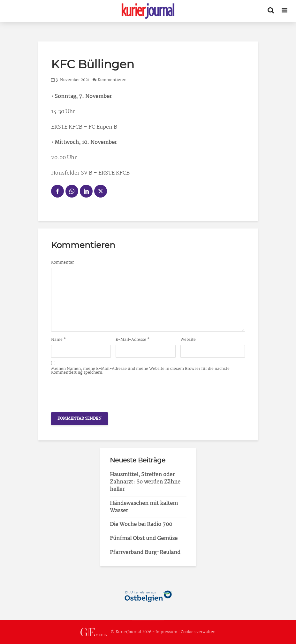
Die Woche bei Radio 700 (141, 524)
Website (188, 340)
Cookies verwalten (198, 632)
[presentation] (100, 392)
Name (59, 340)
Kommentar (62, 263)
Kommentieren (112, 80)
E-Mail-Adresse (133, 340)
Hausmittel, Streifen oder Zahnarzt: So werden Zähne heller (145, 482)
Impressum (166, 632)
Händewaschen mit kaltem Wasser (144, 507)
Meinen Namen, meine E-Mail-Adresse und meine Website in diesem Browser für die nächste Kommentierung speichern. (140, 371)
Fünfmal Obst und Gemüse (144, 539)
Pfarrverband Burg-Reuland (145, 553)
